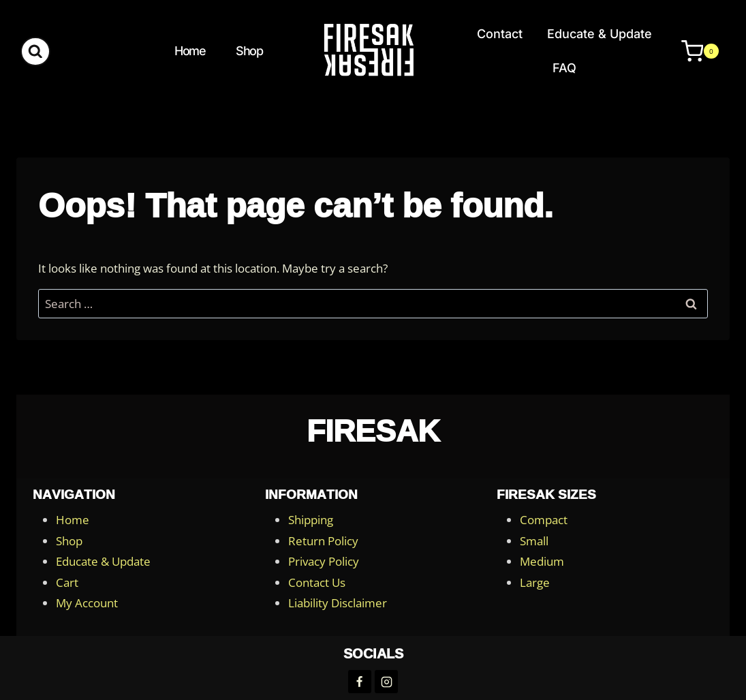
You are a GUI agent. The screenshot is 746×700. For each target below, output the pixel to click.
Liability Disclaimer (338, 603)
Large (535, 582)
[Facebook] (360, 682)
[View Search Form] (35, 52)
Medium (542, 561)
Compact (544, 520)
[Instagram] (386, 682)
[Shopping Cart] (693, 51)
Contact (500, 34)
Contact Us (317, 582)
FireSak (373, 430)
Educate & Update (600, 34)
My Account (87, 603)
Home (190, 51)
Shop (249, 51)
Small (534, 541)
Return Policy (323, 541)
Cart (67, 582)
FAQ (564, 68)
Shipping (311, 520)
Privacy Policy (324, 561)
